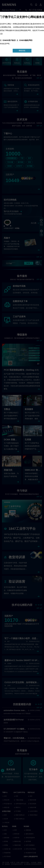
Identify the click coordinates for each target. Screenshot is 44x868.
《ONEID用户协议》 (9, 40)
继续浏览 (22, 51)
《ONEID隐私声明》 (26, 40)
